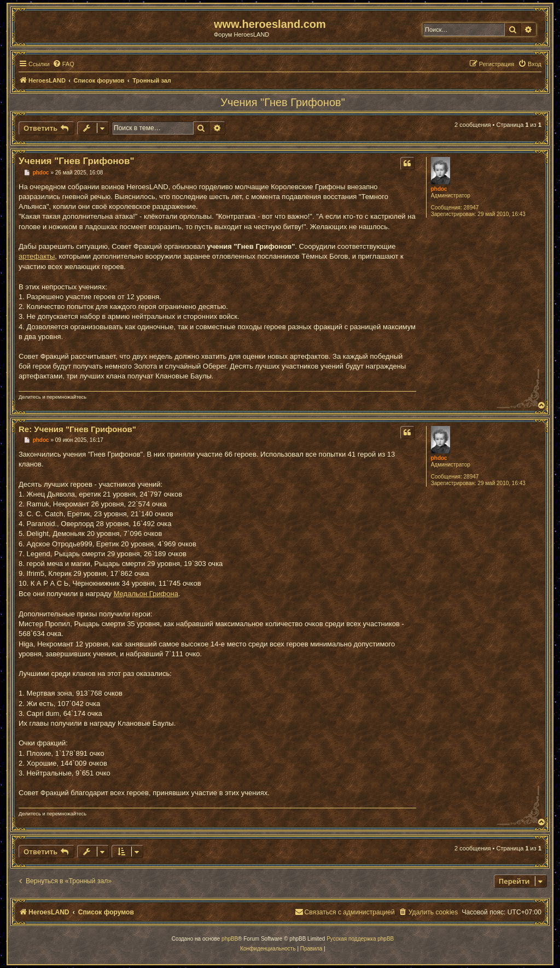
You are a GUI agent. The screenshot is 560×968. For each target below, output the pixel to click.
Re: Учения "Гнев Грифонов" (77, 429)
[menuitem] (63, 64)
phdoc (439, 189)
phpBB (230, 939)
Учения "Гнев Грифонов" (282, 102)
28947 (471, 208)
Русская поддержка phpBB (360, 939)
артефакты (37, 256)
